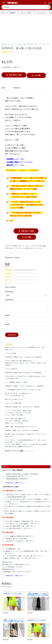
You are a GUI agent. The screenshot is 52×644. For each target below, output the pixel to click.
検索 (48, 7)
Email (7, 324)
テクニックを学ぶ (26, 13)
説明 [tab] (3, 88)
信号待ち (27, 248)
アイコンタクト (42, 13)
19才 (33, 619)
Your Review (9, 300)
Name (8, 315)
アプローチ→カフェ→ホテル (14, 44)
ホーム (4, 13)
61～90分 (18, 592)
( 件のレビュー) (14, 52)
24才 (32, 44)
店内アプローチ (11, 592)
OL (5, 46)
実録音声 (12, 13)
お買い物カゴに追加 (15, 75)
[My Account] (45, 3)
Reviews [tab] (17, 88)
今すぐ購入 (38, 75)
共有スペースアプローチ (40, 44)
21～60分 (25, 44)
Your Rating (9, 292)
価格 (29, 44)
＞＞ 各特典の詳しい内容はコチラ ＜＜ (15, 483)
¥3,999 (4, 44)
